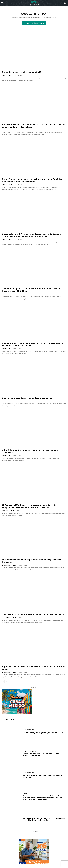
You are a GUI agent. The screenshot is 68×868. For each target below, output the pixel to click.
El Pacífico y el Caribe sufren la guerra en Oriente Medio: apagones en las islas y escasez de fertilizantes (30, 506)
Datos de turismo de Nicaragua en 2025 (22, 72)
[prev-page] (3, 681)
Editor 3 (11, 75)
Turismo (5, 75)
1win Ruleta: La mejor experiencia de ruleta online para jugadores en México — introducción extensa (43, 733)
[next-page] (7, 681)
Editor (10, 349)
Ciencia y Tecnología (9, 294)
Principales (6, 510)
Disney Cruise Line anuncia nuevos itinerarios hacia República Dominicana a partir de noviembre (32, 180)
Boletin (5, 130)
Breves (4, 349)
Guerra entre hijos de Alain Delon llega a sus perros (27, 398)
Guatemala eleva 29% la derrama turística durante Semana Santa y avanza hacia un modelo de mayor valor (31, 235)
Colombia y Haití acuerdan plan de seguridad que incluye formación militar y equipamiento (44, 819)
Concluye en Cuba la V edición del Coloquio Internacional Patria (33, 614)
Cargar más (34, 831)
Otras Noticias (7, 565)
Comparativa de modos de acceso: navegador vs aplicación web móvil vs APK (41, 755)
